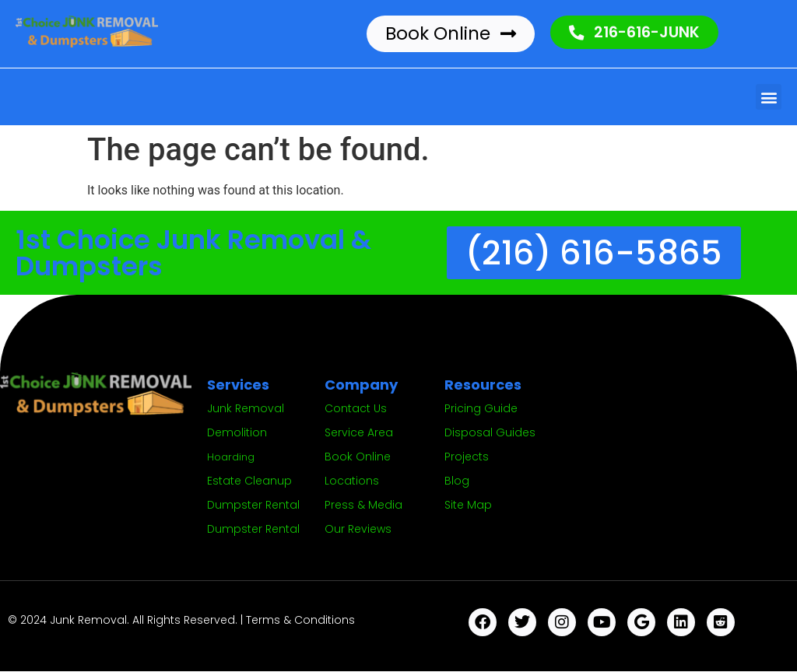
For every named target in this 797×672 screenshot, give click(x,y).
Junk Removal (246, 409)
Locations (352, 481)
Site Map (468, 506)
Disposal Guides (490, 433)
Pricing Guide (481, 409)
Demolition (237, 433)
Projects (467, 457)
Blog (457, 481)
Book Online (358, 457)
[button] (769, 97)
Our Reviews (358, 530)
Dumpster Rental (253, 506)
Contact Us (356, 409)
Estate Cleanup (249, 481)
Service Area (359, 433)
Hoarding (231, 458)
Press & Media (363, 506)
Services (238, 385)
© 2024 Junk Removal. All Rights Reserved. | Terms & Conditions (181, 621)
